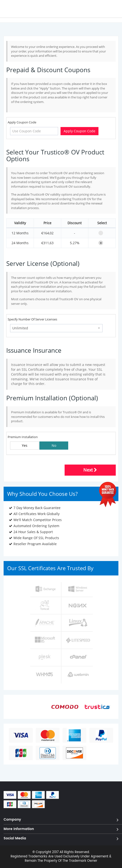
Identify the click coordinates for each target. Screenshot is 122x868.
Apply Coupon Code (22, 122)
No (54, 445)
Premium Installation (23, 437)
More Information (19, 829)
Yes (25, 445)
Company (12, 819)
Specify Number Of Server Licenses (32, 319)
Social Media (15, 838)
